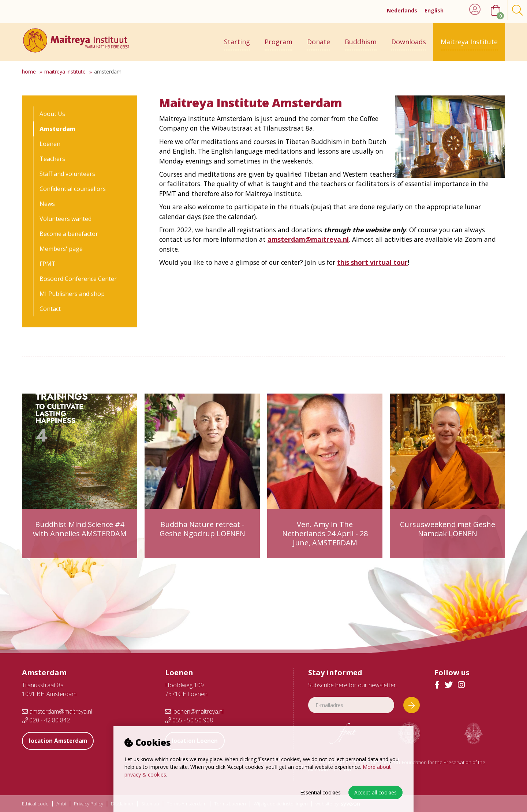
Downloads (409, 39)
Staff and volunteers (67, 174)
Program (279, 39)
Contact (50, 309)
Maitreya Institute (469, 39)
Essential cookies (320, 792)
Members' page (61, 249)
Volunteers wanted (66, 219)
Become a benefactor (69, 234)
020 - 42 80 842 (46, 720)
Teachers (52, 159)
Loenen (50, 144)
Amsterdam (108, 72)
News (47, 204)
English (434, 10)
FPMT (48, 264)
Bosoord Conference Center (78, 279)
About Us (52, 114)
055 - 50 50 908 (189, 720)
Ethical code (35, 804)
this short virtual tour (372, 262)
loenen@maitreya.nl (194, 711)
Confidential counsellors (73, 189)
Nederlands (402, 10)
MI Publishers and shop (72, 294)
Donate (319, 39)
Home (29, 72)
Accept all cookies (375, 792)
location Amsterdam (60, 741)
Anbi (61, 804)
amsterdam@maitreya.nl (57, 711)
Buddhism (361, 39)
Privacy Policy (89, 804)
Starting (237, 39)
